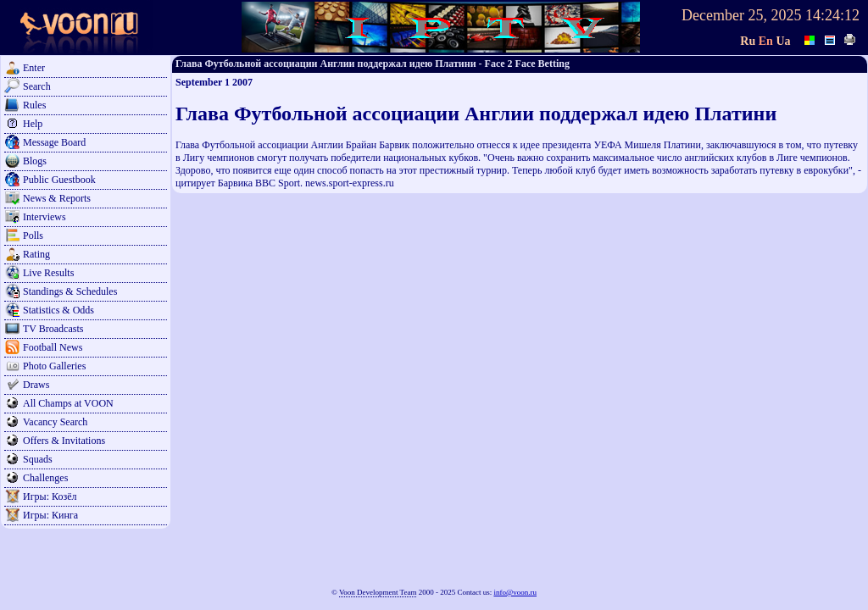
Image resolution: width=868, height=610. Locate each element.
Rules (34, 105)
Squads (38, 459)
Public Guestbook (59, 180)
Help (33, 124)
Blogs (35, 161)
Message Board (54, 142)
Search (37, 86)
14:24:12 (832, 15)
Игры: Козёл (50, 496)
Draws (36, 385)
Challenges (45, 478)
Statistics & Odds (58, 310)
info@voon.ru (515, 592)
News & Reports (57, 198)
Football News (53, 347)
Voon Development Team (378, 592)
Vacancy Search (55, 422)
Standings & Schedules (70, 291)
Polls (33, 236)
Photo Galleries (54, 366)
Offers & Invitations (64, 441)
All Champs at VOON (68, 403)
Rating (36, 254)
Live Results (48, 273)
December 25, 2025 (741, 15)
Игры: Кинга (50, 515)
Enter (34, 68)
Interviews (45, 217)
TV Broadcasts (53, 329)
